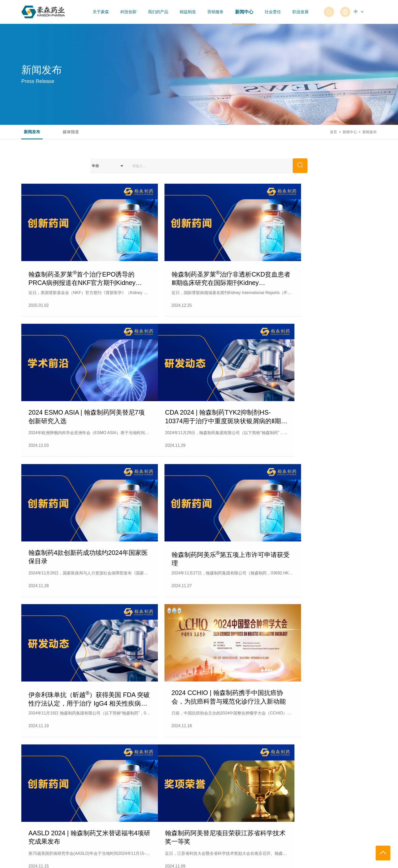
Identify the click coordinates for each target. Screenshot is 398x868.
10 (190, 701)
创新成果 (67, 782)
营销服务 (215, 12)
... (90, 701)
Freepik (372, 862)
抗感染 (103, 793)
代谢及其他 (106, 813)
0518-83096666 (351, 836)
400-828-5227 (324, 836)
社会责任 (273, 12)
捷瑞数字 (341, 862)
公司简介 (28, 782)
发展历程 (28, 793)
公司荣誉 (28, 803)
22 (229, 701)
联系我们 (28, 813)
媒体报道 (71, 132)
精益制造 (188, 12)
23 (249, 701)
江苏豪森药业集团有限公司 (50, 862)
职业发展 (301, 12)
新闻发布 (32, 132)
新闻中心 (244, 12)
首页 (334, 132)
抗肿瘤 (103, 782)
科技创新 (128, 12)
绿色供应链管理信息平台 (163, 803)
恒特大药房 (209, 793)
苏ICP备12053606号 (96, 862)
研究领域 (67, 793)
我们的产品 (158, 12)
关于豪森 (101, 12)
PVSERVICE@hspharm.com (335, 842)
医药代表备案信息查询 (218, 803)
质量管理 (151, 793)
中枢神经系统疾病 (111, 803)
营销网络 (207, 782)
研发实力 (67, 813)
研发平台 (67, 803)
